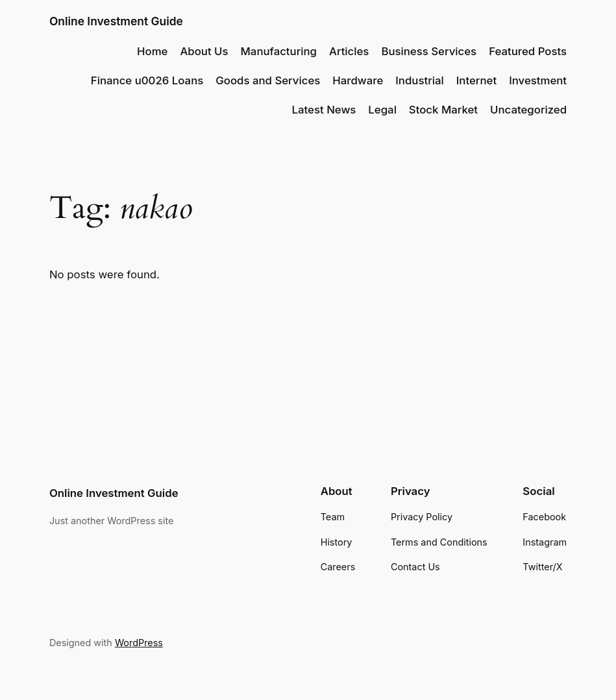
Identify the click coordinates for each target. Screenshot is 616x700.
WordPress (139, 643)
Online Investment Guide (116, 21)
